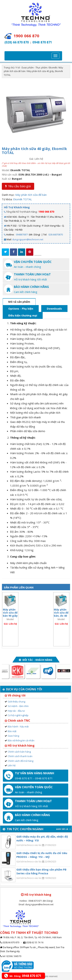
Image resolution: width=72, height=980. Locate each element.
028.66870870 (56, 235)
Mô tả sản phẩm (19, 302)
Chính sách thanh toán (20, 756)
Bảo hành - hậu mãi (18, 726)
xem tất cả (63, 829)
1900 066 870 (46, 212)
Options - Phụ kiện (21, 309)
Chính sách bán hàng (19, 752)
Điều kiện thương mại (23, 315)
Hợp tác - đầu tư (16, 711)
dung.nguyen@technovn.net (28, 239)
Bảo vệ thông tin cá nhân (21, 740)
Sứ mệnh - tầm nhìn (18, 706)
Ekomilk (53, 68)
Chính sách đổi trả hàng (21, 761)
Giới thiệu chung (16, 702)
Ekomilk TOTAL (22, 199)
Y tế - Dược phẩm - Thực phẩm (31, 68)
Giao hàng (13, 736)
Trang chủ (9, 68)
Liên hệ (12, 765)
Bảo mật (12, 731)
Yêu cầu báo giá (18, 186)
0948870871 (22, 235)
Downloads (54, 309)
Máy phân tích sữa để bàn (31, 195)
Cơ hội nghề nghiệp (18, 715)
